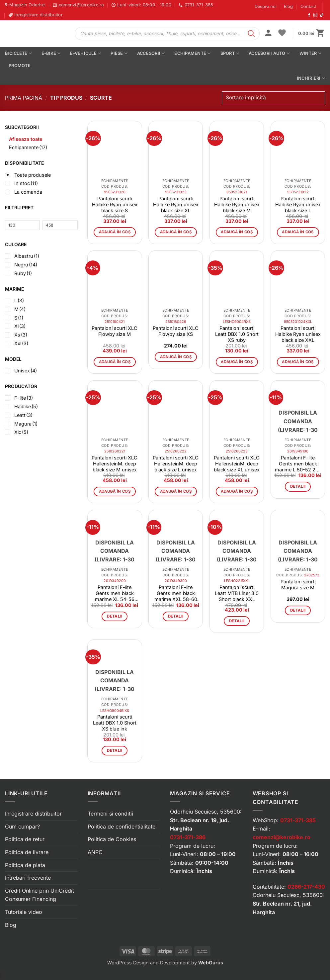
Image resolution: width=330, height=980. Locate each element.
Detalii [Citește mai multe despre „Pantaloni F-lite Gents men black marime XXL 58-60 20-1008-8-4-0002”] (176, 616)
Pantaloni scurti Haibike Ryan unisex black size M (237, 204)
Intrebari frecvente (28, 878)
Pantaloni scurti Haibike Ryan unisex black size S (115, 204)
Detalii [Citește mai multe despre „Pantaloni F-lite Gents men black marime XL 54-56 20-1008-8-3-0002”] (115, 616)
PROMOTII (20, 66)
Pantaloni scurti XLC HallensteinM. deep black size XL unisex (237, 464)
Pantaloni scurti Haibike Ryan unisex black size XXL (298, 334)
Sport (230, 53)
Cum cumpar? (22, 827)
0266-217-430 (306, 887)
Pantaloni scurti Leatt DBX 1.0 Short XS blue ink (115, 723)
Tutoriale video (24, 912)
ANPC (95, 852)
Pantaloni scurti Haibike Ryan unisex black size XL (176, 204)
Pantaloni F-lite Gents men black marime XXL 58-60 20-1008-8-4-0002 (176, 593)
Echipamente (192, 53)
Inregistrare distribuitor (33, 814)
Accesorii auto (269, 53)
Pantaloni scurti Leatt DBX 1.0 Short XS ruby (237, 334)
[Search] (251, 34)
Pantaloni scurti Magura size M (298, 585)
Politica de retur (25, 839)
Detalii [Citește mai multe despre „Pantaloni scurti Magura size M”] (298, 610)
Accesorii (151, 53)
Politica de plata (25, 865)
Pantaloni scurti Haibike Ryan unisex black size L (298, 204)
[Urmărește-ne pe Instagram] (315, 15)
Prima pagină (24, 98)
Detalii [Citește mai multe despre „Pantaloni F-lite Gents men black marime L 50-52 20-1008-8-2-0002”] (298, 486)
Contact (308, 6)
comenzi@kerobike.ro (282, 837)
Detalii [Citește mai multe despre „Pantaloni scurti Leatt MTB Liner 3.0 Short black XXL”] (237, 621)
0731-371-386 (188, 837)
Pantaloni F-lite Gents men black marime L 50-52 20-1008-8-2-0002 (298, 464)
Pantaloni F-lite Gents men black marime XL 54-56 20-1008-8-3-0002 (115, 593)
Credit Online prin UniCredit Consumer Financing (40, 895)
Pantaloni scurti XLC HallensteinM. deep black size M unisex (115, 464)
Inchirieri (311, 78)
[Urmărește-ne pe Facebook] (309, 15)
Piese (119, 53)
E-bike (51, 53)
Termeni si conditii (110, 814)
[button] (268, 34)
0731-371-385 (298, 820)
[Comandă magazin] (273, 98)
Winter (310, 53)
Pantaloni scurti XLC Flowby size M (115, 331)
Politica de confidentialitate (122, 827)
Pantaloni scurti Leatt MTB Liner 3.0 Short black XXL (237, 593)
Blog (288, 6)
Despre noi (266, 6)
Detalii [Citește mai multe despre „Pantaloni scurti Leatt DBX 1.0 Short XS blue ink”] (115, 750)
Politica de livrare (27, 852)
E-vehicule (85, 53)
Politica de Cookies (112, 839)
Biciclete (18, 53)
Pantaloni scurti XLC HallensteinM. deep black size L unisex (176, 464)
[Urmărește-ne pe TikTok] (322, 15)
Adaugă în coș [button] (115, 232)
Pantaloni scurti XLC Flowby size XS (176, 331)
